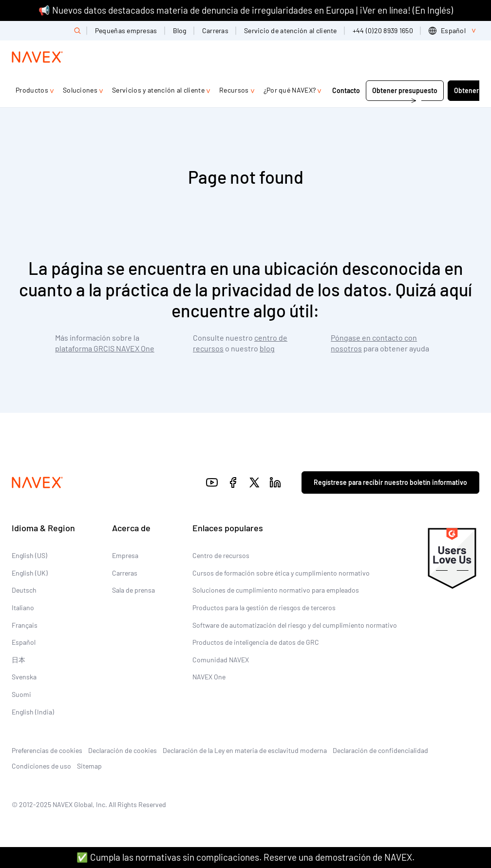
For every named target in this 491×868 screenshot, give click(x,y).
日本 (19, 660)
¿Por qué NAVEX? (290, 90)
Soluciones (80, 90)
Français (25, 625)
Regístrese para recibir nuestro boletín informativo (390, 482)
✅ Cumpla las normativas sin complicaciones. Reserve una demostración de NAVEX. (245, 857)
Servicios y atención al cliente (158, 90)
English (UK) (30, 573)
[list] (454, 31)
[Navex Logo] (38, 57)
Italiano (23, 608)
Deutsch (24, 590)
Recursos (234, 90)
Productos (32, 90)
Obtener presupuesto (405, 90)
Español (24, 642)
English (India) (33, 712)
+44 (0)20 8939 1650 (383, 30)
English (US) (29, 555)
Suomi (21, 694)
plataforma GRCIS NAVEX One (105, 348)
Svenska (24, 677)
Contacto (346, 90)
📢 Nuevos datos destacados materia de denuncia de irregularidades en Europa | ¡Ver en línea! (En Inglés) (246, 10)
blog (267, 348)
